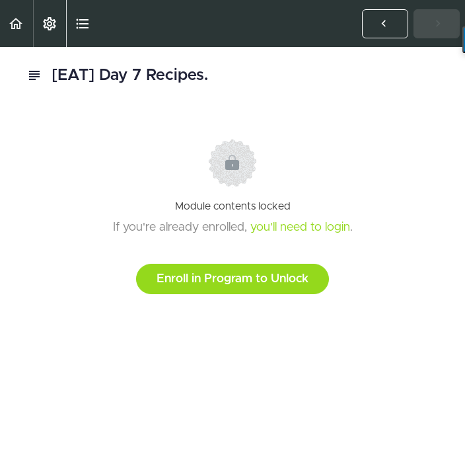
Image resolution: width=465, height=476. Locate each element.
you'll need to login (300, 227)
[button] (17, 23)
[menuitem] (50, 23)
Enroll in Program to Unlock (232, 279)
